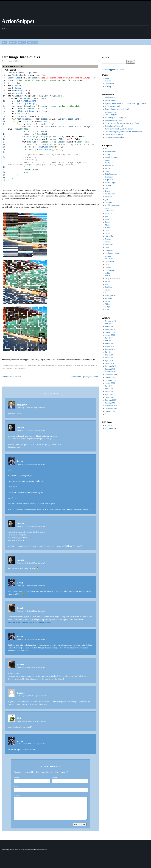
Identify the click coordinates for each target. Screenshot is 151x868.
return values (110, 270)
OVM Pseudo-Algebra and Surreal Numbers (122, 123)
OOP (107, 247)
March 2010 (110, 363)
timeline (108, 290)
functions (109, 197)
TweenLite (41, 196)
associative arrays (112, 157)
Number (108, 239)
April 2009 (109, 394)
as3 (56, 365)
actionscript (50, 365)
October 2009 (110, 377)
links (107, 219)
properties (109, 259)
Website (17, 786)
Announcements (111, 151)
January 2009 (110, 403)
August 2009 (110, 383)
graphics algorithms (113, 205)
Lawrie (20, 608)
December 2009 (111, 372)
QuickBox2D (33, 42)
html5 (107, 208)
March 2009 (110, 397)
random (108, 267)
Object (108, 242)
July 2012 (109, 341)
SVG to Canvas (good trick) (116, 137)
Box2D (108, 168)
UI (106, 293)
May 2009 (109, 392)
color (107, 171)
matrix (108, 228)
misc (107, 231)
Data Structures (111, 174)
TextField (109, 287)
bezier (107, 160)
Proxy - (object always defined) (117, 109)
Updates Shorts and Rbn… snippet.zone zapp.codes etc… (127, 103)
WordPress (14, 850)
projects (108, 256)
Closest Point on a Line (114, 134)
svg (106, 284)
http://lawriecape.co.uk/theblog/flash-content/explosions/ (29, 622)
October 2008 (110, 411)
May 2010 (109, 358)
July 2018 (109, 338)
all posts (22, 42)
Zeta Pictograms (111, 115)
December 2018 (111, 329)
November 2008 (111, 408)
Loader (108, 222)
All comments (110, 428)
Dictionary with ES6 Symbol (116, 118)
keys (107, 216)
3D (106, 149)
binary (108, 163)
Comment (17, 795)
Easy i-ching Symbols (113, 120)
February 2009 (111, 400)
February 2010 (111, 366)
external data (33, 365)
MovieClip (109, 236)
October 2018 (110, 332)
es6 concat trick (111, 112)
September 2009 (111, 380)
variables (108, 298)
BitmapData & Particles (11, 377)
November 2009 (111, 375)
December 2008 (111, 406)
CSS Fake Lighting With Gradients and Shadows (124, 132)
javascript (109, 214)
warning (13, 42)
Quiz (107, 264)
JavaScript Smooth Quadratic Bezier (119, 129)
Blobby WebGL (111, 98)
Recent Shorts (110, 101)
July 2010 (109, 352)
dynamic (108, 185)
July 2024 (109, 324)
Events (108, 191)
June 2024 (109, 327)
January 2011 (110, 349)
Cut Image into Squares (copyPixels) (84, 377)
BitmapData (23, 365)
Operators (109, 250)
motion (108, 233)
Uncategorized (111, 296)
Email (54, 778)
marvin (20, 427)
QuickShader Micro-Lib (114, 126)
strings (108, 281)
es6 (106, 188)
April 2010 (109, 360)
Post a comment (90, 365)
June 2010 (109, 355)
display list (109, 180)
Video (107, 304)
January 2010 (110, 369)
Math (107, 225)
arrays (107, 154)
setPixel (108, 273)
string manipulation (112, 279)
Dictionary (109, 177)
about (4, 42)
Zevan (6, 61)
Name (16, 778)
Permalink (42, 408)
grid (64, 365)
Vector (108, 301)
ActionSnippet (18, 21)
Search (105, 58)
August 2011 (110, 346)
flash (60, 365)
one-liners (109, 245)
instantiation (110, 211)
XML (107, 310)
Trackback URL (20, 368)
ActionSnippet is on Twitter (113, 70)
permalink (80, 365)
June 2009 (109, 389)
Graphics (108, 202)
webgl (107, 307)
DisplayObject (110, 183)
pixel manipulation (112, 253)
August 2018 (110, 335)
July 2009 (109, 386)
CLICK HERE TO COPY (14, 67)
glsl (106, 199)
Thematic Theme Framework (37, 850)
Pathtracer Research (113, 106)
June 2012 (109, 344)
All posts (108, 425)
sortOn (108, 276)
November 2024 (111, 321)
